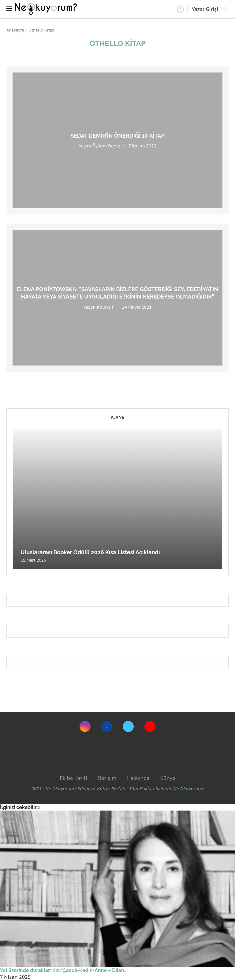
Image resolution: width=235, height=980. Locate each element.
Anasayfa (15, 30)
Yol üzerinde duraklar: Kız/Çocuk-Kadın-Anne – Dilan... (64, 970)
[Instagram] (85, 726)
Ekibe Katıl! (73, 778)
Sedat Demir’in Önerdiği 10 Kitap (117, 136)
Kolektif (105, 307)
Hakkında (138, 778)
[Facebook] (107, 726)
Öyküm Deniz (106, 146)
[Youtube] (150, 726)
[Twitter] (128, 726)
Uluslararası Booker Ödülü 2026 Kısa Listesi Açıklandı (90, 552)
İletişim (107, 778)
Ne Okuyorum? (189, 789)
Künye (168, 778)
